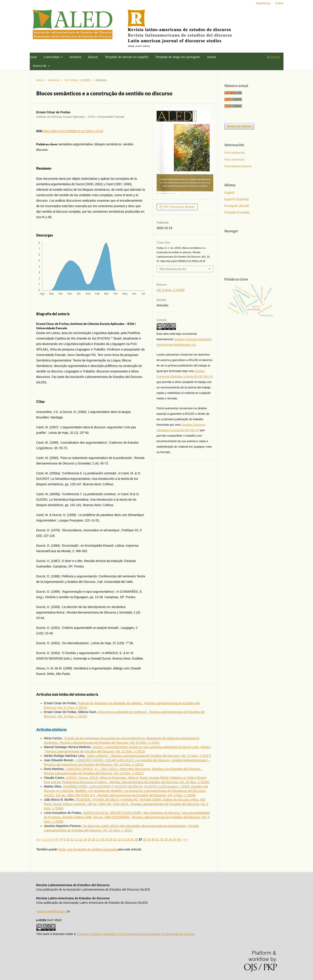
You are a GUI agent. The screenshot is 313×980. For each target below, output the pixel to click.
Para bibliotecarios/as (238, 166)
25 (132, 839)
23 (123, 839)
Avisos (211, 57)
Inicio (40, 80)
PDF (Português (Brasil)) (179, 207)
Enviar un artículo (240, 126)
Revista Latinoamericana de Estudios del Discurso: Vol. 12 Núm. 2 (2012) (94, 773)
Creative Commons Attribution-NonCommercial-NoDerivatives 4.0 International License (136, 934)
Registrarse (263, 3)
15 (89, 839)
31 (157, 839)
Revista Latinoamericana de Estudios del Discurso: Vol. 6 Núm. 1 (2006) (147, 795)
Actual (32, 57)
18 (102, 839)
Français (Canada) (237, 212)
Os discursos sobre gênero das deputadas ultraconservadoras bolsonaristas (135, 826)
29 (149, 839)
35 (175, 839)
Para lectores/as (235, 153)
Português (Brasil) (237, 206)
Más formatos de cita (173, 269)
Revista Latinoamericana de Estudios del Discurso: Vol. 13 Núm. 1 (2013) (94, 765)
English (229, 193)
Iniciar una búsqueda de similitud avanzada (87, 849)
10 (68, 839)
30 (153, 839)
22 (119, 839)
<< (38, 839)
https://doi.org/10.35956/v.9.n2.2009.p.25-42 (73, 131)
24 (128, 839)
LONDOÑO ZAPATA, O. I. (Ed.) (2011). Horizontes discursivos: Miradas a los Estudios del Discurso (133, 769)
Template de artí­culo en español (126, 57)
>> (186, 839)
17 (98, 839)
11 (72, 839)
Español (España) (237, 199)
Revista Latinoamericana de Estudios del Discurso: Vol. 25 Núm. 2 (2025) (159, 782)
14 (85, 839)
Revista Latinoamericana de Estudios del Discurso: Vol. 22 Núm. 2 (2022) (110, 743)
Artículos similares (52, 729)
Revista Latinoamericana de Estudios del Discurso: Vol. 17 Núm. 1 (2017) (161, 756)
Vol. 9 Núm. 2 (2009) (77, 80)
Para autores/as (234, 159)
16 (94, 839)
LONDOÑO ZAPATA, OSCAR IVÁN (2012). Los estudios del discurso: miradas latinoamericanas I (142, 760)
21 (115, 839)
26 (136, 839)
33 (166, 839)
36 (179, 839)
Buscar (93, 57)
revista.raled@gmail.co (52, 911)
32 (162, 839)
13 (81, 839)
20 (111, 839)
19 (106, 839)
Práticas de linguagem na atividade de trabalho (110, 703)
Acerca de (40, 66)
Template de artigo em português (178, 57)
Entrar (279, 3)
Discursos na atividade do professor (123, 712)
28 (145, 839)
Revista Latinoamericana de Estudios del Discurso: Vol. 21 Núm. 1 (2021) (95, 751)
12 (77, 839)
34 (170, 839)
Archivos (75, 57)
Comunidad (52, 57)
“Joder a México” (98, 756)
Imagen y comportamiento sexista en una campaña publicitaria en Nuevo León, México (151, 747)
